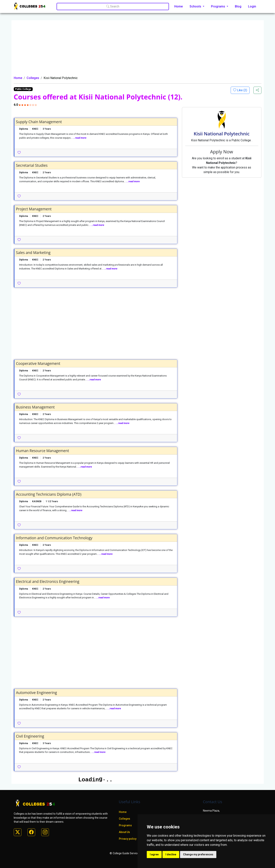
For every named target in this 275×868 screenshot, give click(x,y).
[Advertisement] (138, 47)
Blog (238, 6)
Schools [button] (196, 6)
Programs (125, 825)
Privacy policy (128, 839)
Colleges (33, 78)
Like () (242, 90)
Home (178, 6)
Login (252, 6)
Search (113, 6)
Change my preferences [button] (198, 854)
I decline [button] (171, 854)
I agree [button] (154, 854)
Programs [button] (218, 6)
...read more (80, 138)
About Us (124, 832)
